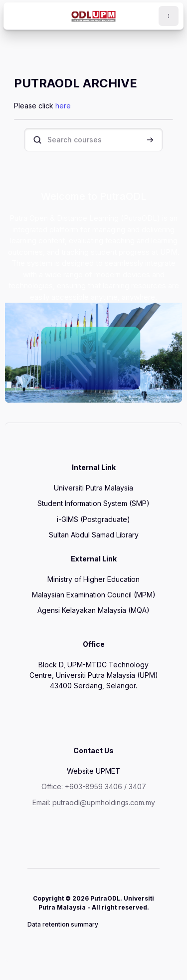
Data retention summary (63, 924)
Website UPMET (93, 771)
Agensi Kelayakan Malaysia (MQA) (93, 610)
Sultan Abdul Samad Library (94, 535)
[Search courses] (93, 140)
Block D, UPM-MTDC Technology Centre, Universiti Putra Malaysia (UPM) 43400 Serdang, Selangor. (94, 675)
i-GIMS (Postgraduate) (93, 519)
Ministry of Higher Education (93, 579)
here (63, 106)
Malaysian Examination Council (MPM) (94, 595)
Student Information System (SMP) (93, 503)
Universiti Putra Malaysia (93, 488)
